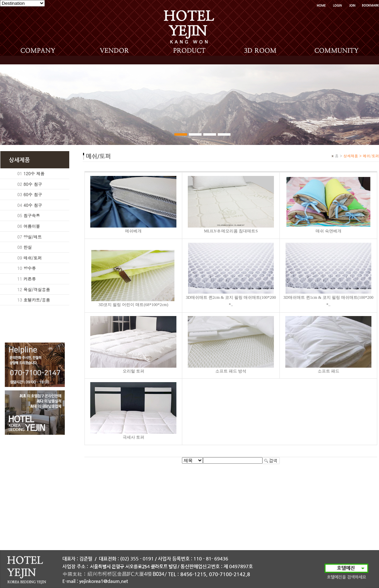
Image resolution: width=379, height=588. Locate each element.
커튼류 (30, 279)
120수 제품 (34, 173)
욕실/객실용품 (37, 289)
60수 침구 (33, 194)
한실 (28, 247)
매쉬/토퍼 (33, 258)
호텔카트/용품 (37, 300)
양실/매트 (33, 237)
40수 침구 (33, 205)
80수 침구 (33, 184)
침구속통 (32, 215)
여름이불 (32, 226)
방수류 (30, 268)
